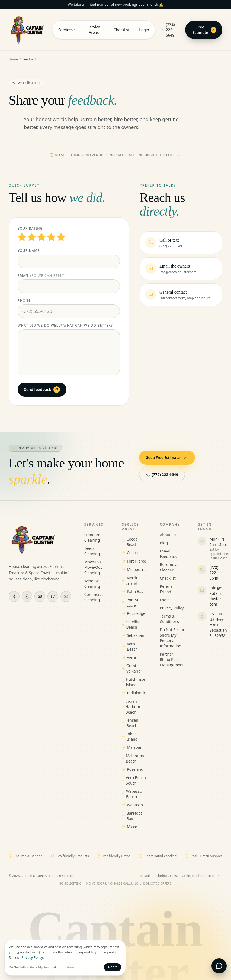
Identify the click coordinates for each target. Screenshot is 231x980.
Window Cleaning (92, 584)
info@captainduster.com (216, 596)
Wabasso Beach (132, 794)
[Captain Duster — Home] (27, 30)
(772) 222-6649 (168, 30)
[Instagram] (27, 596)
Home (13, 59)
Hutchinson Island (134, 682)
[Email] (66, 596)
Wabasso (132, 805)
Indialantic (134, 693)
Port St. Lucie (131, 603)
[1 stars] (22, 237)
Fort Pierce (134, 561)
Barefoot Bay (132, 816)
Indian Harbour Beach (131, 707)
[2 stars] (32, 237)
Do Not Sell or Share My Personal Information (172, 638)
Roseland (133, 769)
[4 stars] (51, 237)
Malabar (132, 747)
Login (144, 30)
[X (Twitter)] (53, 596)
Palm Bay (133, 591)
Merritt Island (130, 581)
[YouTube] (40, 596)
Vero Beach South (134, 780)
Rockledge (134, 613)
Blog (164, 543)
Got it (113, 967)
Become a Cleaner (169, 567)
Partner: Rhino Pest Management (172, 659)
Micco (130, 827)
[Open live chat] (219, 966)
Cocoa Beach (130, 542)
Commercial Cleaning (95, 597)
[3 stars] (41, 237)
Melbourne (134, 569)
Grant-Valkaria (131, 668)
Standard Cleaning (92, 537)
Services (68, 30)
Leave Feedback (168, 554)
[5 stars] (61, 237)
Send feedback (42, 390)
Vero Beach (130, 646)
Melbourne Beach (134, 758)
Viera (129, 657)
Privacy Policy (172, 608)
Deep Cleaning (92, 551)
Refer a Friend (166, 589)
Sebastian (133, 635)
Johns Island (130, 736)
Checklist (122, 30)
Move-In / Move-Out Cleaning (93, 567)
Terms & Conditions (169, 619)
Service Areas (96, 30)
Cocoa (130, 553)
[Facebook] (14, 596)
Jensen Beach (130, 723)
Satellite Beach (131, 624)
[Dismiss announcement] (226, 5)
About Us (168, 535)
